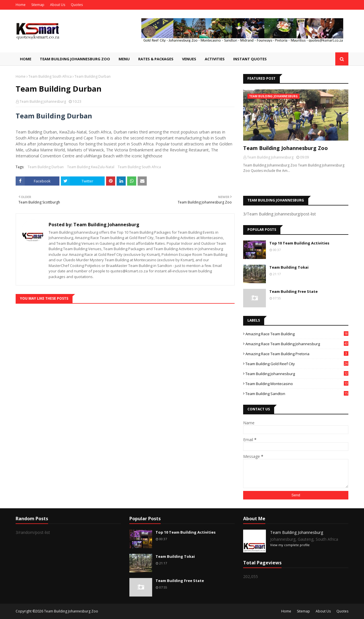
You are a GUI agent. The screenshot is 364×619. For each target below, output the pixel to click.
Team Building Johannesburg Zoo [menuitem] (75, 59)
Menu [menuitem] (124, 59)
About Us (58, 5)
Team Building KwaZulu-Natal (91, 167)
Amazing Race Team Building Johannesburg (297, 344)
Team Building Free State (293, 291)
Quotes (77, 5)
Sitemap (38, 5)
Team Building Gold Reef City (297, 364)
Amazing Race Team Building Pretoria (297, 354)
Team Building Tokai (289, 267)
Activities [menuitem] (215, 59)
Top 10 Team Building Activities (299, 243)
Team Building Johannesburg (43, 101)
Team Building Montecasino (297, 384)
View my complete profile (290, 545)
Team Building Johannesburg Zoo (286, 148)
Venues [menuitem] (189, 59)
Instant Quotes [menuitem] (250, 59)
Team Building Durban (46, 167)
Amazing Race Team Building (297, 334)
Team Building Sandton (297, 394)
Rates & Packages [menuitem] (156, 59)
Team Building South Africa (50, 76)
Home (21, 5)
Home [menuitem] (26, 59)
